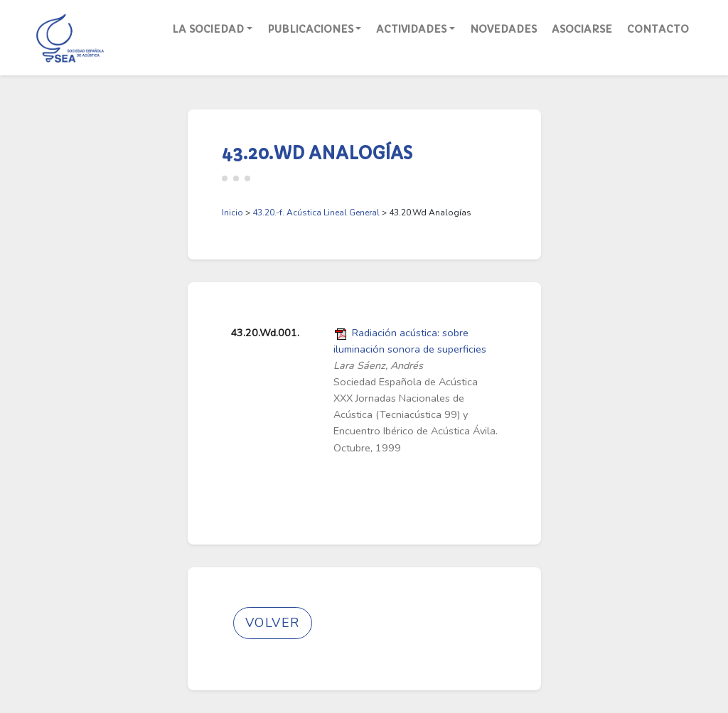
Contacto (658, 29)
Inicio (232, 213)
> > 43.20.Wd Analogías (347, 213)
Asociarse (582, 29)
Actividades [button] (411, 29)
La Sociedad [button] (208, 29)
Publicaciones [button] (310, 29)
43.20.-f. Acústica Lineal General (316, 213)
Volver (273, 623)
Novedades (503, 29)
